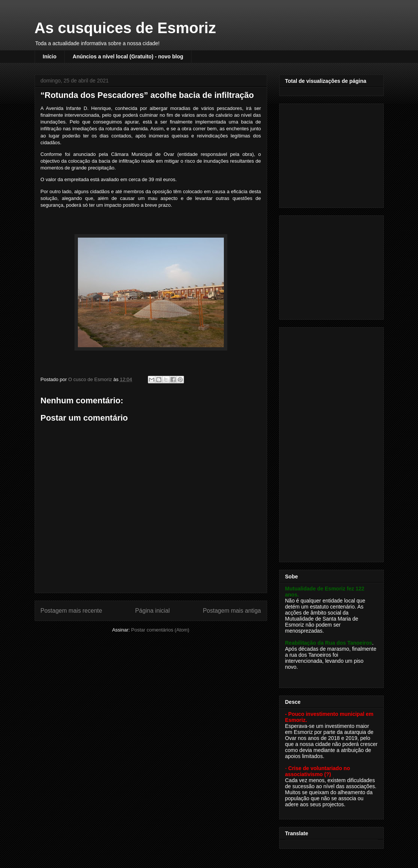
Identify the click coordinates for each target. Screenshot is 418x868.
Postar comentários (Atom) (160, 630)
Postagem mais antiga (232, 611)
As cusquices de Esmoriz (125, 28)
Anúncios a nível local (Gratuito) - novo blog (128, 56)
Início (50, 56)
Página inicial (152, 611)
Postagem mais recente (71, 611)
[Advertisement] (332, 154)
